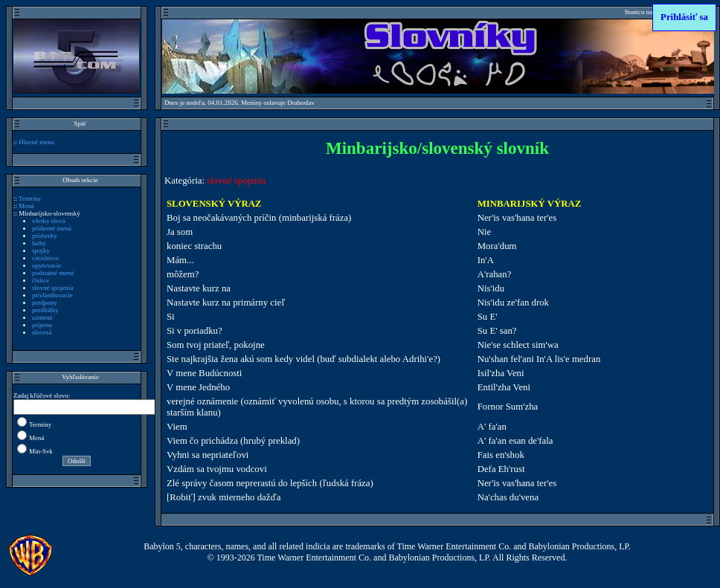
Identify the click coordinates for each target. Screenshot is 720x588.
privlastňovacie (52, 295)
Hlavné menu (36, 142)
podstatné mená (53, 273)
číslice (41, 280)
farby (39, 243)
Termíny (30, 198)
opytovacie (46, 265)
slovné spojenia (52, 288)
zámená (42, 317)
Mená (26, 206)
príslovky (45, 236)
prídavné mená (52, 228)
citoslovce (45, 258)
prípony (42, 325)
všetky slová (49, 221)
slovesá (42, 332)
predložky (45, 310)
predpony (45, 303)
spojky (41, 251)
